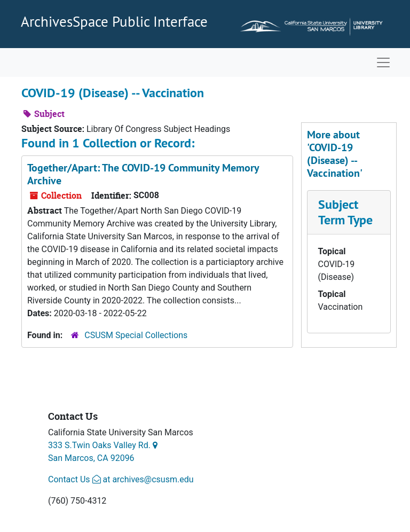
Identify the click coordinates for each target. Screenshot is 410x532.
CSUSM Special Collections (136, 335)
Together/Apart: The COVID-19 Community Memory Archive (143, 174)
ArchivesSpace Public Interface (114, 21)
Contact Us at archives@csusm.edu (121, 479)
